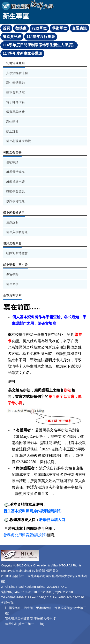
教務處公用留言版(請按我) (25, 535)
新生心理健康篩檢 (18, 141)
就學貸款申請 (15, 182)
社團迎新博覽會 (17, 253)
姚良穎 (41, 571)
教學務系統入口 (52, 520)
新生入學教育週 (17, 232)
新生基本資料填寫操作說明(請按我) (32, 511)
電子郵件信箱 (15, 102)
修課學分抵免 (15, 201)
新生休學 (12, 284)
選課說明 (12, 222)
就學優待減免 (15, 172)
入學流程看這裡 (17, 73)
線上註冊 (12, 131)
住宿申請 (12, 162)
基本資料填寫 (15, 92)
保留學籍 (12, 274)
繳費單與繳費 (15, 112)
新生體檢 (12, 121)
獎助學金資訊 (15, 191)
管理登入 (52, 571)
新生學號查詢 (15, 83)
